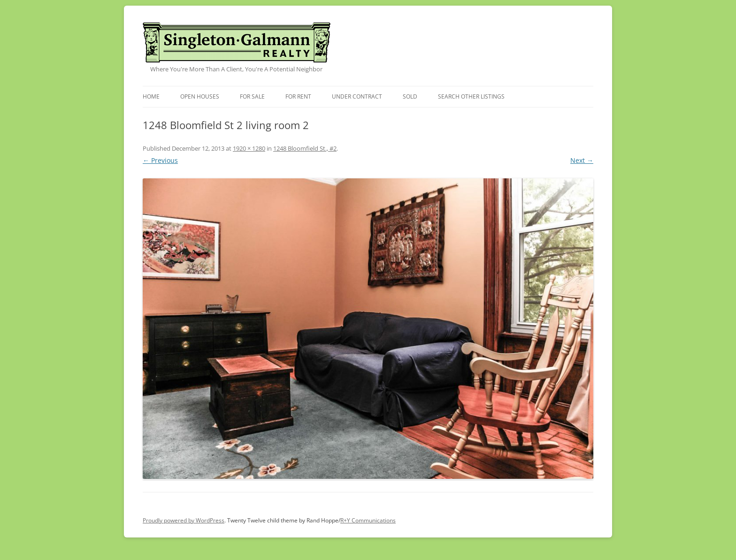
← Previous (160, 160)
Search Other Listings (471, 96)
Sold (410, 96)
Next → (582, 160)
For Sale (252, 96)
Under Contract (357, 96)
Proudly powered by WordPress (184, 520)
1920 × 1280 (249, 148)
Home (151, 96)
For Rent (298, 96)
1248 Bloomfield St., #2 (305, 148)
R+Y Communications (368, 520)
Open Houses (200, 96)
